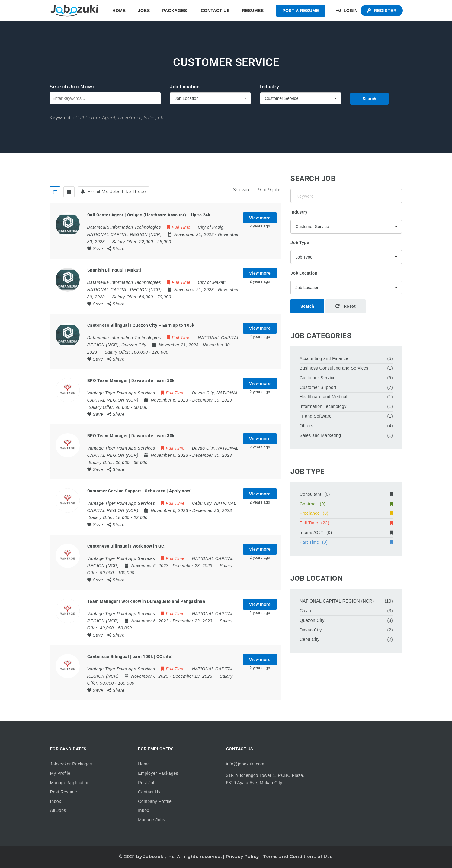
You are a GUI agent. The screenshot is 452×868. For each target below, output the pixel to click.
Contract (346, 504)
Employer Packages (158, 773)
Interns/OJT (346, 533)
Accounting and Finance (324, 358)
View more (260, 218)
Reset (346, 306)
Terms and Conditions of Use (298, 857)
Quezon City (312, 620)
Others (306, 426)
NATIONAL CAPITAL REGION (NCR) (337, 601)
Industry (269, 87)
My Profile (60, 773)
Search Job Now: (72, 87)
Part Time (346, 542)
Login (347, 11)
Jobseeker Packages (71, 764)
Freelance (346, 513)
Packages (175, 11)
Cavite (306, 611)
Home (119, 11)
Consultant (346, 494)
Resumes (253, 11)
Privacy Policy (242, 857)
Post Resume (64, 792)
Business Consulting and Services (334, 368)
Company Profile (155, 801)
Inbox (56, 801)
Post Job (147, 783)
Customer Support (318, 387)
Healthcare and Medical (323, 397)
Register (381, 11)
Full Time (346, 523)
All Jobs (58, 810)
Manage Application (70, 783)
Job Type (300, 243)
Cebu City (309, 639)
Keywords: (62, 118)
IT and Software (316, 416)
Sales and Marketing (320, 435)
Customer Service (317, 378)
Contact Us (215, 11)
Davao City (311, 630)
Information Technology (323, 406)
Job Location (185, 87)
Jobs (144, 11)
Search (369, 99)
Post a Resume (301, 11)
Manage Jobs (152, 820)
